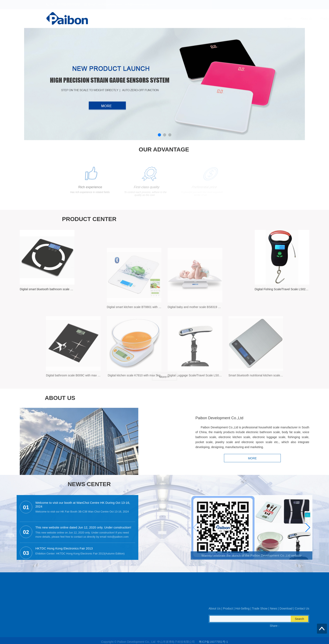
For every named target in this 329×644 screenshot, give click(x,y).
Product (173, 18)
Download (255, 18)
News (237, 18)
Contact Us (277, 18)
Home (136, 18)
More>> (164, 380)
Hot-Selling (194, 18)
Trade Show (217, 18)
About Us (154, 18)
